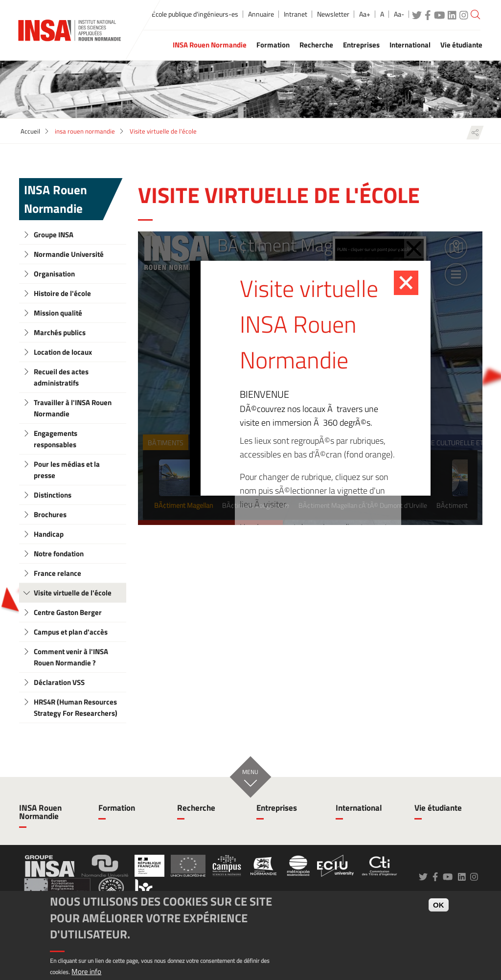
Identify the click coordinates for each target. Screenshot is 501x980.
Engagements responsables (56, 439)
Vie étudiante (438, 808)
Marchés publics (60, 332)
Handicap (49, 534)
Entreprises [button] (361, 45)
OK (439, 905)
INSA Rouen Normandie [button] (210, 45)
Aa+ (365, 14)
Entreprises (277, 808)
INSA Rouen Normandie (56, 199)
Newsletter (333, 14)
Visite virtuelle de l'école (73, 593)
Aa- (399, 14)
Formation (117, 808)
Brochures (50, 514)
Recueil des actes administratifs (61, 377)
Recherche (196, 808)
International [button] (410, 45)
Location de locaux (63, 352)
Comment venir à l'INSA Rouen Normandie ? (71, 657)
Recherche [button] (316, 45)
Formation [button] (273, 45)
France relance (57, 573)
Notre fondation (59, 554)
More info (86, 971)
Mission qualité (58, 313)
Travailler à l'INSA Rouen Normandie (73, 408)
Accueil (30, 131)
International (359, 808)
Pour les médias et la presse (67, 470)
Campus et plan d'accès (71, 632)
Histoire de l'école (62, 293)
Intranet (296, 14)
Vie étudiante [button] (461, 45)
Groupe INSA (54, 235)
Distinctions (53, 495)
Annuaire (261, 14)
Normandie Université (69, 254)
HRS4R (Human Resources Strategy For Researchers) (76, 707)
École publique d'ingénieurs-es (195, 14)
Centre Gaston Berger (68, 612)
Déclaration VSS (59, 682)
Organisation (54, 274)
